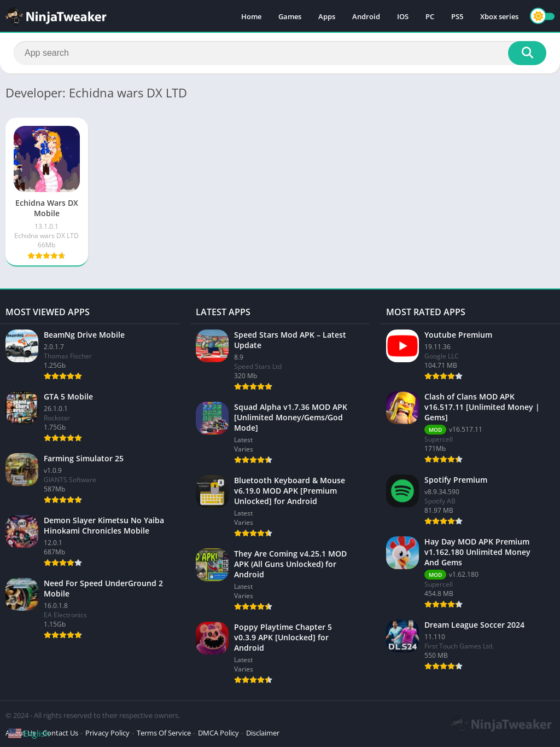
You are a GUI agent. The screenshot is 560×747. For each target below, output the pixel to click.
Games (290, 16)
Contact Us (60, 733)
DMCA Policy (218, 733)
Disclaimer (263, 733)
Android (366, 16)
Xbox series (499, 16)
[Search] (280, 53)
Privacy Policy (107, 733)
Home (251, 16)
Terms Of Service (164, 733)
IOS (403, 16)
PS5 (457, 16)
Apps (327, 16)
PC (430, 16)
